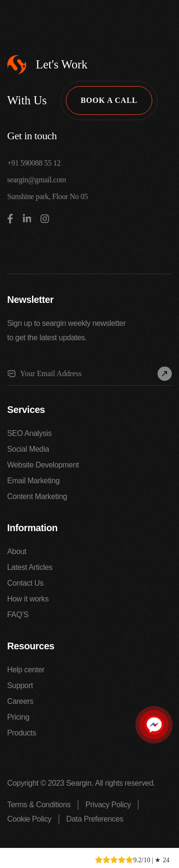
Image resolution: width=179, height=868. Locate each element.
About (17, 551)
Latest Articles (30, 567)
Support (20, 685)
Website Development (43, 465)
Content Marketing (37, 496)
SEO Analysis (29, 433)
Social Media (28, 449)
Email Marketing (33, 481)
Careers (20, 701)
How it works (28, 599)
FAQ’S (18, 615)
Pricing (18, 717)
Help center (26, 670)
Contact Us (25, 583)
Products (22, 733)
